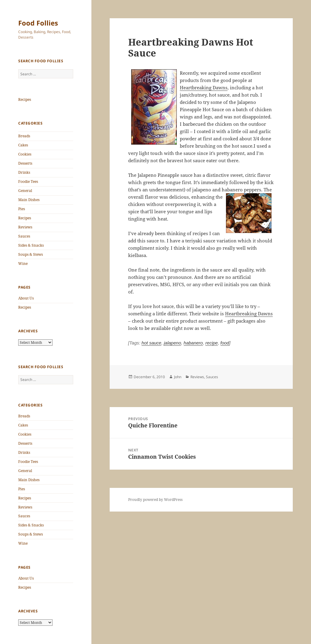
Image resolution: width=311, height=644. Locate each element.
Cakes (23, 145)
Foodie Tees (28, 182)
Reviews (25, 227)
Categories (30, 123)
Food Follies (38, 23)
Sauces (24, 236)
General (25, 191)
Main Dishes (29, 200)
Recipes (25, 99)
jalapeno (173, 343)
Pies (22, 209)
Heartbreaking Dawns (204, 87)
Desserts (25, 163)
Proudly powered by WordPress (155, 500)
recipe (212, 343)
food (225, 343)
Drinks (24, 172)
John (178, 377)
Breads (24, 136)
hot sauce (151, 343)
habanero (193, 343)
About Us (26, 298)
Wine (23, 264)
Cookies (25, 154)
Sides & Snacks (31, 245)
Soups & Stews (31, 254)
